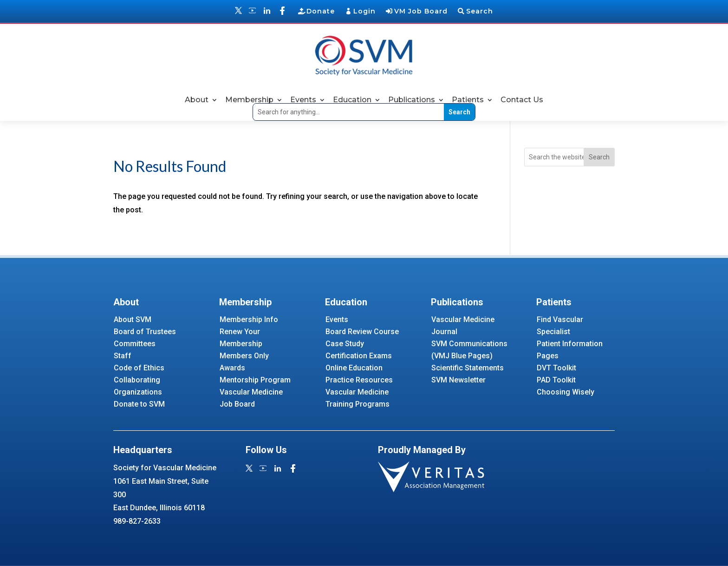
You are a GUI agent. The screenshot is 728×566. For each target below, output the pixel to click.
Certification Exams (359, 356)
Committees (135, 344)
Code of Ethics (139, 368)
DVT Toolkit (556, 368)
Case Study (345, 344)
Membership (249, 100)
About (197, 100)
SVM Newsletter (458, 380)
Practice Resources (359, 380)
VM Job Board (421, 11)
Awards (232, 368)
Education (352, 100)
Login (364, 11)
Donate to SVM (139, 404)
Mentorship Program (255, 380)
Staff (123, 356)
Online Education (354, 368)
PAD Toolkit (556, 380)
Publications (412, 100)
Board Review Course (362, 332)
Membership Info (249, 319)
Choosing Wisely (565, 392)
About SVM (133, 319)
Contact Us (522, 100)
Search (480, 11)
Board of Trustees (145, 332)
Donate (321, 11)
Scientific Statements (468, 368)
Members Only (244, 356)
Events (303, 100)
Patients (468, 100)
